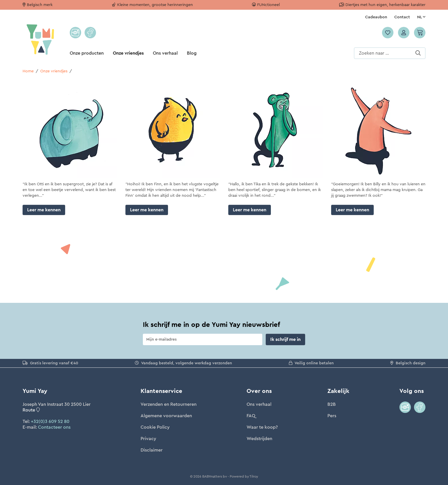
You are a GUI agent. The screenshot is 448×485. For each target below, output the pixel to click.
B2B (332, 404)
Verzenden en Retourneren (169, 404)
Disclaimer (152, 450)
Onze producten (87, 53)
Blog (192, 53)
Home (28, 71)
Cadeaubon (376, 17)
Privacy (148, 439)
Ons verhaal (165, 53)
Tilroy (254, 476)
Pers (332, 416)
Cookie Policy (155, 427)
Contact (402, 17)
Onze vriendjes (128, 53)
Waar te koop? (262, 427)
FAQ (251, 416)
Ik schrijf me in (285, 339)
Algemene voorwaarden (166, 416)
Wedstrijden (259, 439)
